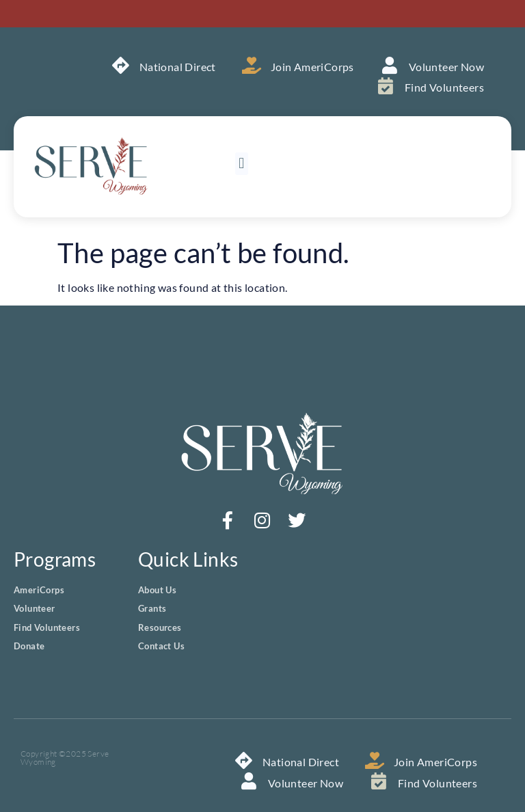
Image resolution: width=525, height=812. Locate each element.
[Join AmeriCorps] (252, 65)
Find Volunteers (444, 87)
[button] (242, 164)
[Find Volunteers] (386, 86)
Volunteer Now (446, 67)
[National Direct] (121, 65)
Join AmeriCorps (312, 67)
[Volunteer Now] (390, 65)
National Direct (178, 67)
